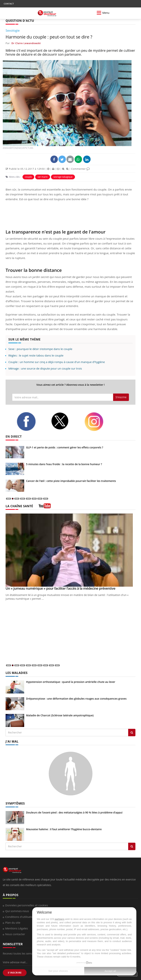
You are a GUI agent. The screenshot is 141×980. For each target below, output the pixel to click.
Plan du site (13, 923)
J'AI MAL (12, 741)
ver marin (43, 177)
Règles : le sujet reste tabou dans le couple (36, 355)
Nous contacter (15, 934)
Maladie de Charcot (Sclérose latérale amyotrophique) (60, 715)
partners (60, 919)
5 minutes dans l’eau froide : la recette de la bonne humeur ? (64, 464)
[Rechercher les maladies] (132, 733)
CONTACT (9, 4)
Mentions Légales (17, 928)
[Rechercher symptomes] (132, 846)
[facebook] (31, 421)
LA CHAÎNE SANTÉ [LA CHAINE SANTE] (19, 506)
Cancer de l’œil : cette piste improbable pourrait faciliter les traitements (71, 481)
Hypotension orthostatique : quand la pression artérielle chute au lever (71, 682)
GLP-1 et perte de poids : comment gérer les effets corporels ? (65, 447)
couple (28, 177)
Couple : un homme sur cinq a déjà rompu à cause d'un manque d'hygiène (57, 362)
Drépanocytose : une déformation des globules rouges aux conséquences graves (76, 699)
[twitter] (65, 421)
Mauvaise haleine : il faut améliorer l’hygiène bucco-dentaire (64, 829)
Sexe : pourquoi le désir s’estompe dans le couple (40, 349)
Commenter (80, 169)
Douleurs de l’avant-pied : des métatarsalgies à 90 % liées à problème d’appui (74, 812)
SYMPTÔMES (15, 803)
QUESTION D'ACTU (20, 21)
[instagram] (99, 422)
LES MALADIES (17, 673)
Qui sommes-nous (17, 911)
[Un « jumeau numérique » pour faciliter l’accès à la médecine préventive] (70, 550)
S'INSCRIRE (15, 973)
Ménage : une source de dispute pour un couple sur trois (45, 368)
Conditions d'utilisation (20, 917)
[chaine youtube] (45, 507)
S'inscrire (121, 397)
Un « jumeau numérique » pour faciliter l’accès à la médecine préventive (60, 588)
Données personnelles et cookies (27, 905)
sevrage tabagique (63, 177)
